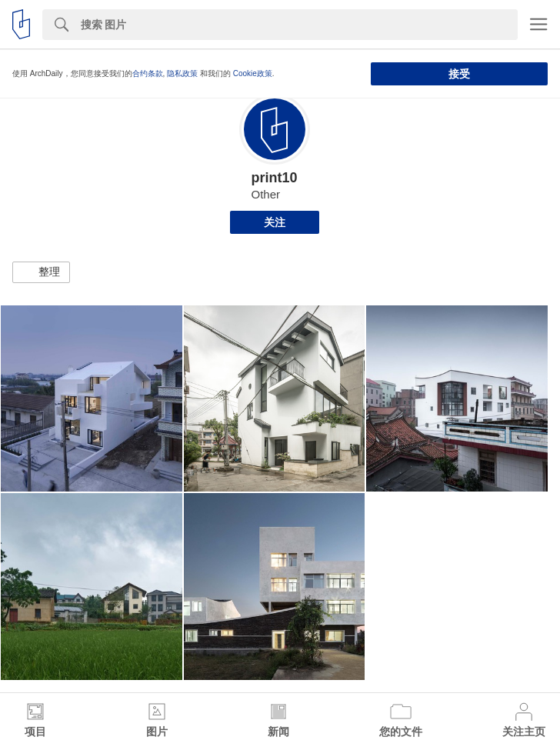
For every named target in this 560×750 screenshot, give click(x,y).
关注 (275, 222)
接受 (459, 74)
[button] (41, 272)
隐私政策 (182, 73)
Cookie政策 (253, 73)
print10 (274, 178)
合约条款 (148, 73)
